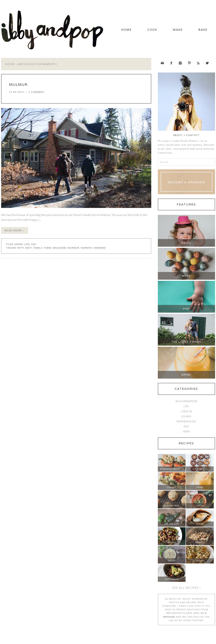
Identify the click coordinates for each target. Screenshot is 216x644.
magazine (59, 248)
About (178, 135)
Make (178, 30)
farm (48, 248)
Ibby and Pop (54, 29)
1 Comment (36, 92)
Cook (152, 30)
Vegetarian (172, 579)
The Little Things (186, 342)
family (38, 248)
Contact (193, 135)
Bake (203, 30)
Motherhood (186, 421)
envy (29, 248)
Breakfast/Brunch (172, 469)
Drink (186, 375)
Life (27, 244)
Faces (186, 243)
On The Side (172, 524)
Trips (186, 432)
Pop (34, 244)
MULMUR (18, 84)
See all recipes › (186, 588)
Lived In (186, 411)
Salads (172, 542)
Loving (186, 416)
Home (126, 30)
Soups (172, 561)
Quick (200, 524)
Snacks (200, 542)
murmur (73, 248)
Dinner (172, 487)
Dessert (200, 469)
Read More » (15, 230)
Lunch (200, 506)
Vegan (200, 561)
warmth (86, 248)
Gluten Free (172, 506)
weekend (100, 248)
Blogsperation (186, 401)
